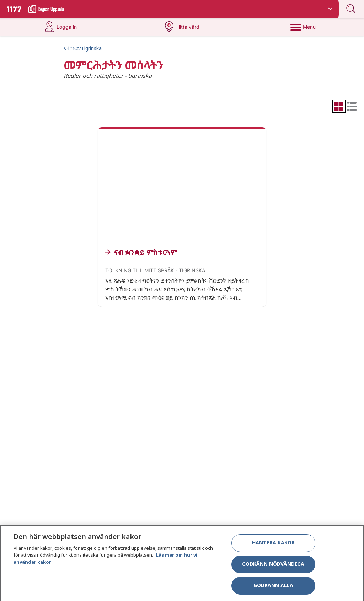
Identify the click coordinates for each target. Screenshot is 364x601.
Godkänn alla (273, 588)
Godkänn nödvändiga (273, 567)
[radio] (339, 106)
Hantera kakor (273, 545)
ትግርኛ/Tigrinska (84, 48)
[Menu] (303, 27)
